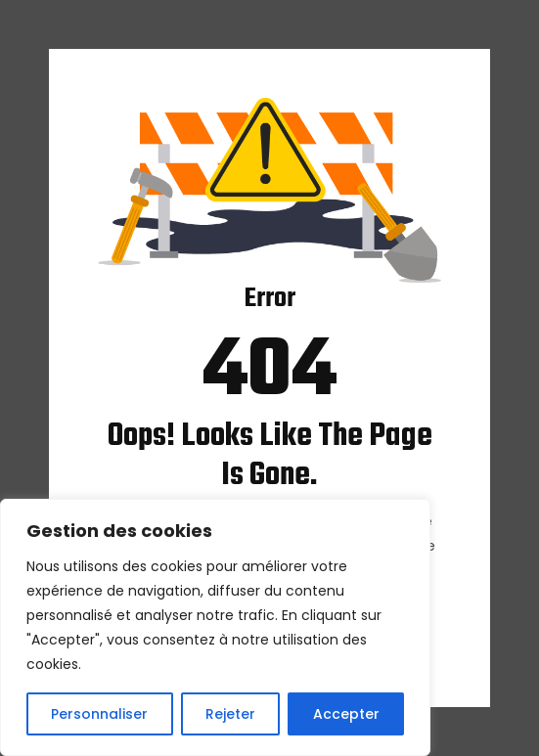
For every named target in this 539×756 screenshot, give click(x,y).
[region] (215, 627)
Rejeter (230, 714)
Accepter (346, 714)
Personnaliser (99, 714)
